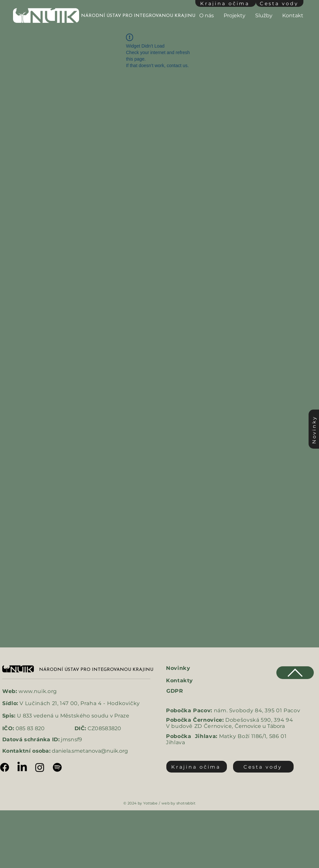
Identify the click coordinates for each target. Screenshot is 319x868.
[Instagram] (40, 767)
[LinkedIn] (22, 767)
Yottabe (150, 803)
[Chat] (295, 673)
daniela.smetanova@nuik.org (90, 751)
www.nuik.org (38, 691)
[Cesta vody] (280, 3)
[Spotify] (57, 767)
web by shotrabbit (178, 803)
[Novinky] (314, 429)
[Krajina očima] (226, 3)
